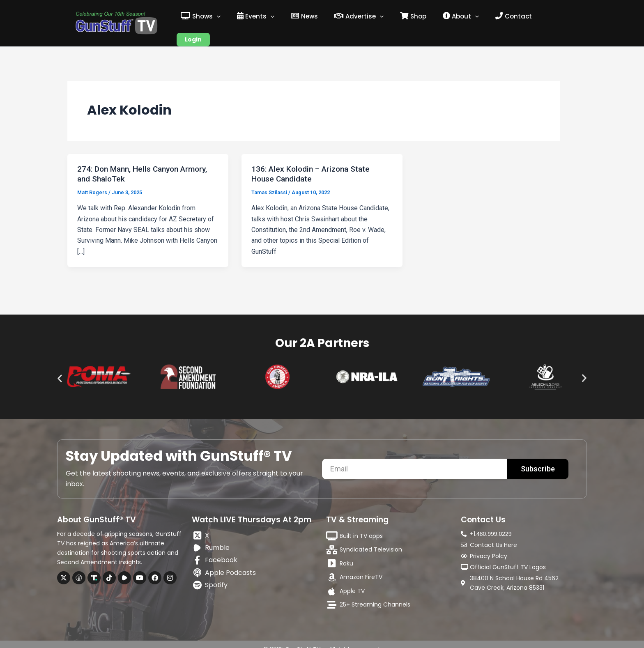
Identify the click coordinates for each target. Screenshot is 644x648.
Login (552, 18)
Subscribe (538, 458)
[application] (234, 18)
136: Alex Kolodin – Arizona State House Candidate (314, 164)
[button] (60, 368)
